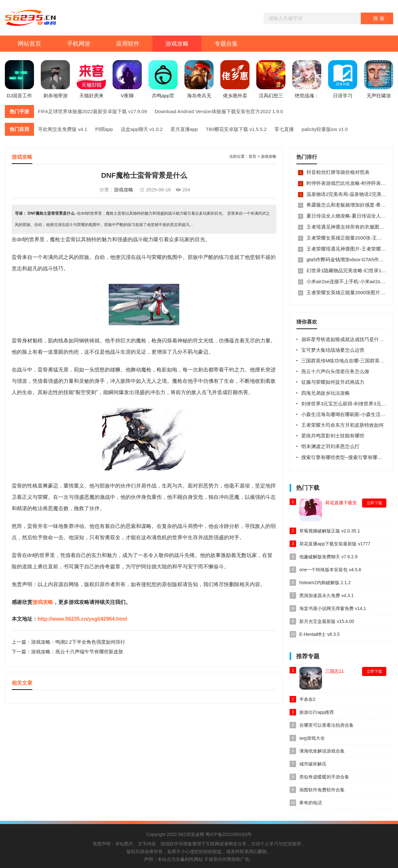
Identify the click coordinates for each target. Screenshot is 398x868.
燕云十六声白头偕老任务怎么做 (335, 371)
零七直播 (284, 129)
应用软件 (128, 44)
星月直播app (184, 129)
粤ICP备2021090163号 (229, 834)
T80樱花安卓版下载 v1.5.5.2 (236, 129)
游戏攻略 (177, 44)
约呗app (104, 129)
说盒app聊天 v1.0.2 (142, 129)
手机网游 (79, 44)
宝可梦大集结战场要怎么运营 (333, 350)
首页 (252, 156)
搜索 (380, 18)
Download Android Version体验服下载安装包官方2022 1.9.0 (219, 111)
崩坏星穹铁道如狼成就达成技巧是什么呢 (345, 339)
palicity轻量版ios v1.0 (325, 129)
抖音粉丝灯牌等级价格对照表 (338, 172)
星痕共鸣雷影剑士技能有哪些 (333, 436)
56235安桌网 (191, 834)
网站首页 (29, 44)
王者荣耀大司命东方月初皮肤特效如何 (343, 425)
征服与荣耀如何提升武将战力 (333, 382)
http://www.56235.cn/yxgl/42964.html (82, 619)
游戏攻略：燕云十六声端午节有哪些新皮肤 (77, 652)
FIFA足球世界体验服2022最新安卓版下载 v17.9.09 (92, 111)
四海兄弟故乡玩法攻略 (326, 393)
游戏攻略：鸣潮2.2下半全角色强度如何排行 (78, 642)
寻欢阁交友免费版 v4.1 (63, 129)
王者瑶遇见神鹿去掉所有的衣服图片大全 (350, 227)
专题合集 (226, 44)
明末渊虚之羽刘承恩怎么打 (330, 446)
